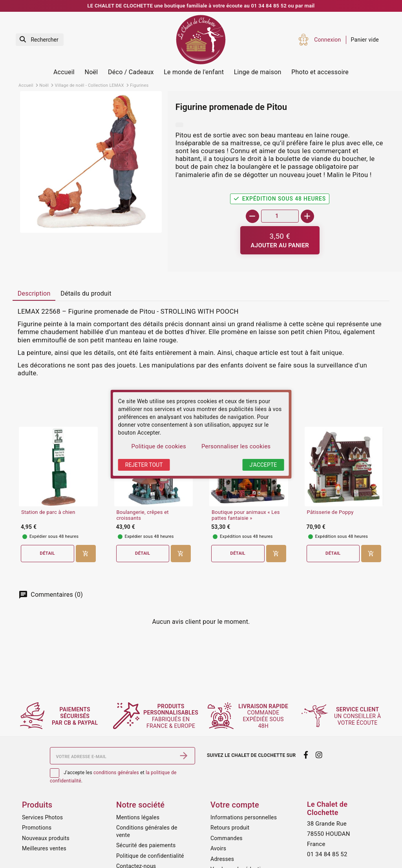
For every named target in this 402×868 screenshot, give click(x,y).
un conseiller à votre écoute (359, 716)
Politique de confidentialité (150, 856)
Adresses (222, 859)
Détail (48, 553)
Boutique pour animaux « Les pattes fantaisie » (246, 515)
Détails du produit (86, 293)
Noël (91, 72)
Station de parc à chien (48, 512)
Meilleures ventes (44, 848)
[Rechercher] (40, 40)
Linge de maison (258, 72)
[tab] (34, 294)
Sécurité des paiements (146, 845)
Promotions (37, 828)
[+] (307, 216)
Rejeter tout (144, 465)
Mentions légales (138, 817)
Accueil (64, 72)
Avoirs (218, 848)
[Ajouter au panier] (280, 240)
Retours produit (230, 828)
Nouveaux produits (46, 838)
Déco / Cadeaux (131, 72)
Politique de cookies (159, 446)
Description (34, 293)
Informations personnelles (244, 817)
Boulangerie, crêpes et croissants (143, 515)
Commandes (227, 838)
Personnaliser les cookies (236, 446)
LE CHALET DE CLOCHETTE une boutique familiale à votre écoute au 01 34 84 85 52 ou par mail (201, 6)
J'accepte (263, 465)
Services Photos (42, 817)
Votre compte (235, 805)
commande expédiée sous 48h (265, 716)
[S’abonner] (184, 756)
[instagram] (319, 755)
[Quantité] (280, 216)
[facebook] (306, 755)
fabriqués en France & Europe (174, 716)
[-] (252, 216)
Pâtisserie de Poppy (330, 512)
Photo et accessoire (320, 72)
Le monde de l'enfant (194, 72)
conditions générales (116, 773)
